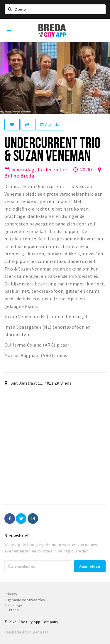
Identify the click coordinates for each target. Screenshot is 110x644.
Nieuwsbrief (17, 535)
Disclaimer (13, 606)
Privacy (11, 594)
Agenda (50, 125)
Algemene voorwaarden (25, 600)
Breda (16, 610)
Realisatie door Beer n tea (26, 632)
